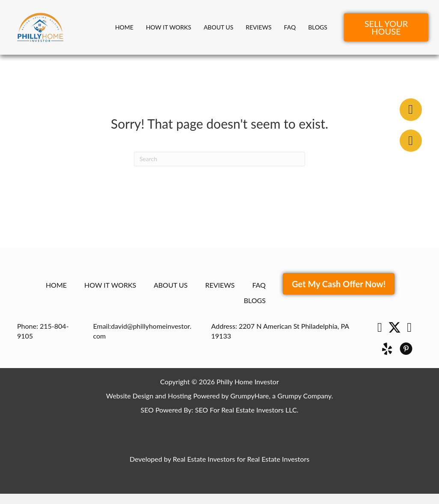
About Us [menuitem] (218, 27)
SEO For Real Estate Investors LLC (246, 410)
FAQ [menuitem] (290, 27)
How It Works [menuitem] (169, 27)
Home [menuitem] (124, 27)
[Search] (219, 159)
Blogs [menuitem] (318, 27)
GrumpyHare (249, 396)
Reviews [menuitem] (258, 27)
